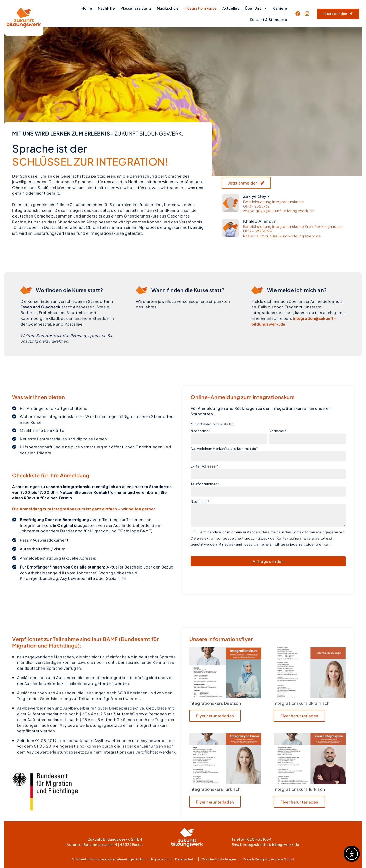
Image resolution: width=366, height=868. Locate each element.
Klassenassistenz (136, 8)
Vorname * (278, 462)
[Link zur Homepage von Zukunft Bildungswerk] (24, 18)
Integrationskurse (201, 8)
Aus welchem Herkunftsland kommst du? (224, 479)
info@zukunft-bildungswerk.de (271, 844)
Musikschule (168, 8)
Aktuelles (231, 8)
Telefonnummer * (205, 515)
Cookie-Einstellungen (219, 859)
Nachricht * (200, 532)
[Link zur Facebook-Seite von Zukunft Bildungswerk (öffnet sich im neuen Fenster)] (299, 14)
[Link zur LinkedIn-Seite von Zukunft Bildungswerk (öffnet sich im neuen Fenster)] (308, 14)
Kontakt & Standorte (269, 19)
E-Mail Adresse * (204, 497)
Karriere (280, 8)
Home (87, 8)
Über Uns (256, 8)
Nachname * (201, 462)
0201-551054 (259, 839)
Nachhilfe (106, 8)
